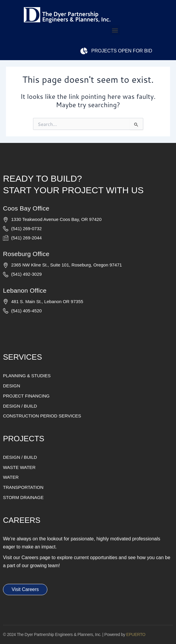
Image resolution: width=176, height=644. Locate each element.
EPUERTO (136, 634)
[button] (115, 30)
